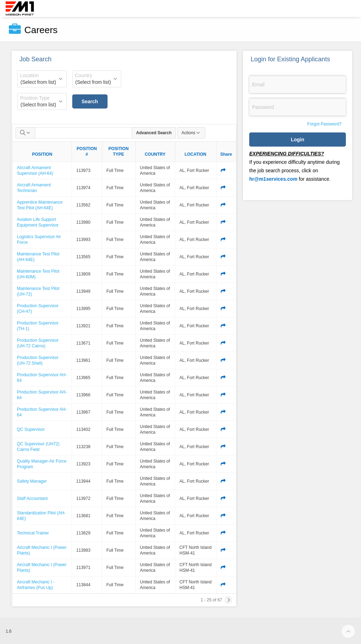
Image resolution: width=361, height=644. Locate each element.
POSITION (42, 154)
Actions (191, 133)
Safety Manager (32, 481)
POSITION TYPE (119, 151)
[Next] (228, 600)
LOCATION (195, 154)
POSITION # (87, 151)
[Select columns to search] (25, 133)
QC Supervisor (31, 429)
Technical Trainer (33, 533)
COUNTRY (155, 154)
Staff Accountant (32, 499)
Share (226, 154)
